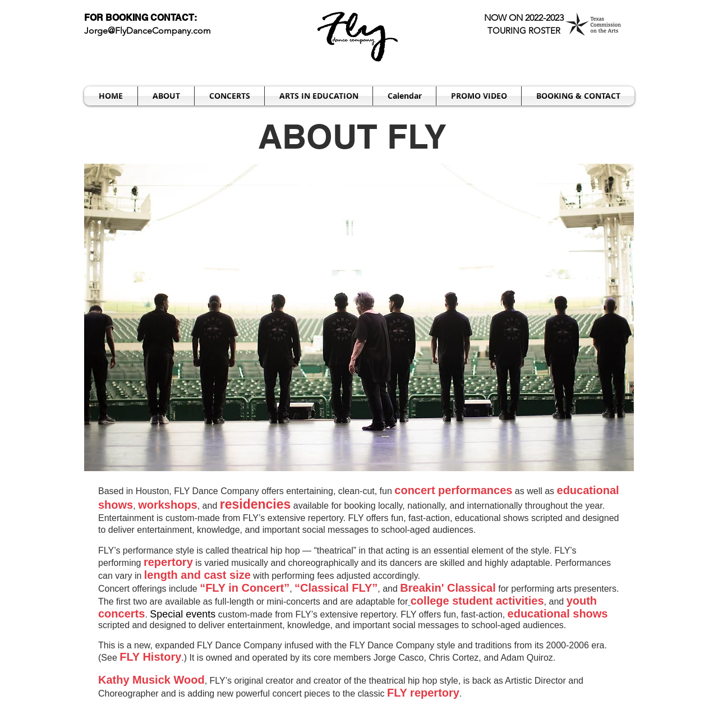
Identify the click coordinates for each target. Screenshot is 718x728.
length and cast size (197, 575)
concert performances (453, 490)
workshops (168, 505)
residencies (256, 504)
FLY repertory (423, 693)
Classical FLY (336, 588)
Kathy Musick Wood (151, 680)
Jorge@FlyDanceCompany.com (148, 31)
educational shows (558, 614)
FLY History (150, 657)
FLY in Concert (245, 588)
